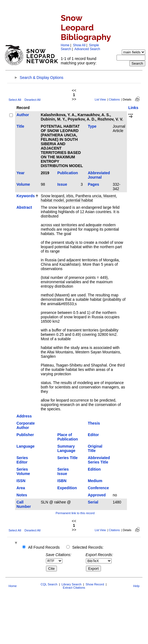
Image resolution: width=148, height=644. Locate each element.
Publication (67, 173)
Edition (94, 469)
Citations (114, 100)
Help (136, 586)
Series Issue (63, 471)
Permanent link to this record (75, 513)
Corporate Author (26, 425)
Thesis (94, 423)
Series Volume (23, 471)
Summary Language (66, 448)
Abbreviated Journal (99, 175)
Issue (62, 184)
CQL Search (49, 584)
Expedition (67, 488)
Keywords (26, 196)
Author (23, 115)
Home (65, 45)
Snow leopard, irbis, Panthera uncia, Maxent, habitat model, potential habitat (79, 198)
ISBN (62, 481)
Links (133, 108)
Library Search (72, 584)
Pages (93, 184)
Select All (15, 100)
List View (100, 100)
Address (24, 416)
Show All (79, 45)
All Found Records (44, 547)
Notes (22, 495)
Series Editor (22, 460)
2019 (45, 173)
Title (20, 126)
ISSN (21, 481)
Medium (95, 481)
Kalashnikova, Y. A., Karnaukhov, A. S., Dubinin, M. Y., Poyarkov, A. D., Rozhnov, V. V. (82, 117)
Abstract (24, 207)
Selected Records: (88, 547)
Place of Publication (67, 437)
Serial (93, 502)
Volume (23, 184)
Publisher (25, 435)
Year (21, 173)
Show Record (95, 584)
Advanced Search (87, 49)
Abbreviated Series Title (99, 460)
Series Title (67, 458)
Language (25, 446)
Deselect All (33, 100)
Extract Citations (74, 588)
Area (21, 488)
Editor (93, 435)
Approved (97, 495)
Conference (98, 488)
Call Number (24, 504)
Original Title (95, 448)
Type (92, 126)
